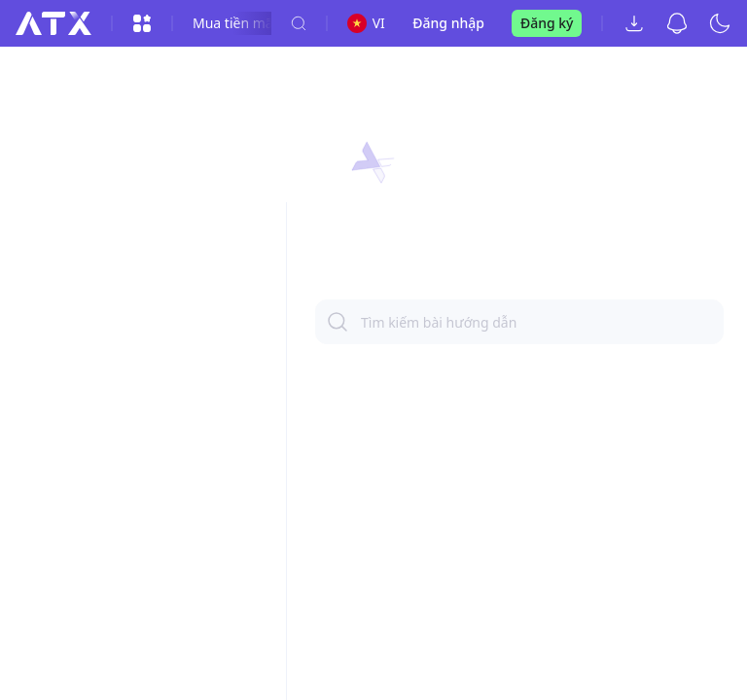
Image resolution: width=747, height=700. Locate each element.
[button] (373, 163)
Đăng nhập (448, 23)
